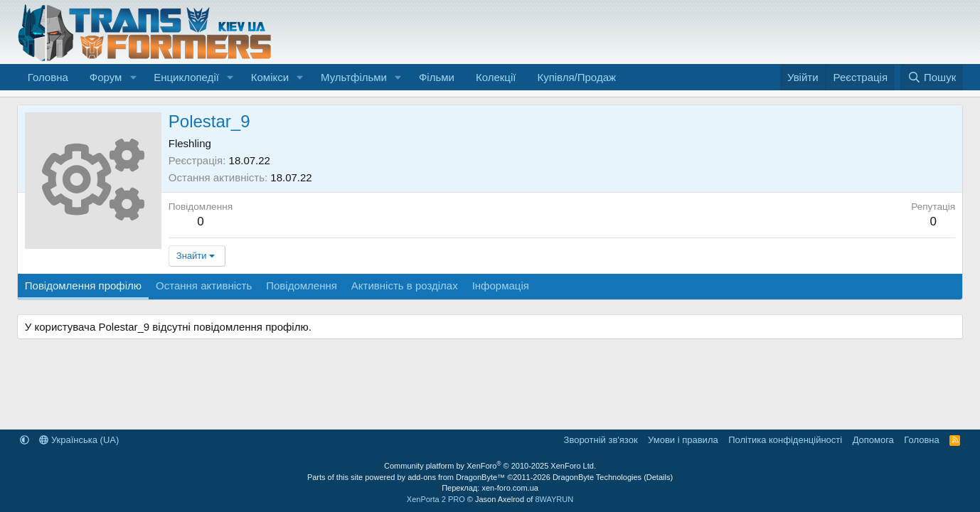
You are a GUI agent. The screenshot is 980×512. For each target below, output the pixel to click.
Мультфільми (354, 77)
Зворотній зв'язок (601, 440)
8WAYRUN (554, 499)
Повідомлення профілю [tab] (83, 286)
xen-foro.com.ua (510, 488)
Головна (48, 77)
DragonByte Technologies (597, 477)
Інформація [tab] (501, 286)
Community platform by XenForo (490, 466)
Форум (106, 77)
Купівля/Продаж (576, 77)
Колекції (496, 77)
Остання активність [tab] (204, 286)
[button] (133, 77)
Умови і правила (683, 440)
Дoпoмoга (873, 440)
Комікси (270, 77)
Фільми (437, 77)
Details (659, 477)
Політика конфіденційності (785, 440)
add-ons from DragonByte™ (456, 477)
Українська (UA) (79, 440)
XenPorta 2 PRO (436, 499)
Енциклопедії (186, 77)
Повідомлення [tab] (302, 286)
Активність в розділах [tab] (405, 286)
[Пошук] (932, 77)
